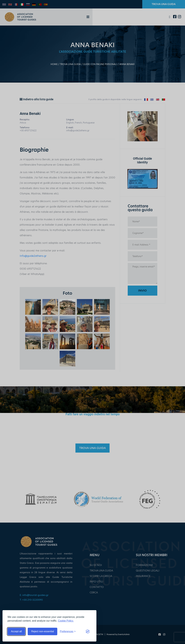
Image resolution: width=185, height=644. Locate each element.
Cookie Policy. (66, 621)
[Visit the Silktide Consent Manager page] (88, 631)
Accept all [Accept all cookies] (16, 631)
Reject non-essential (42, 631)
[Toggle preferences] (68, 631)
